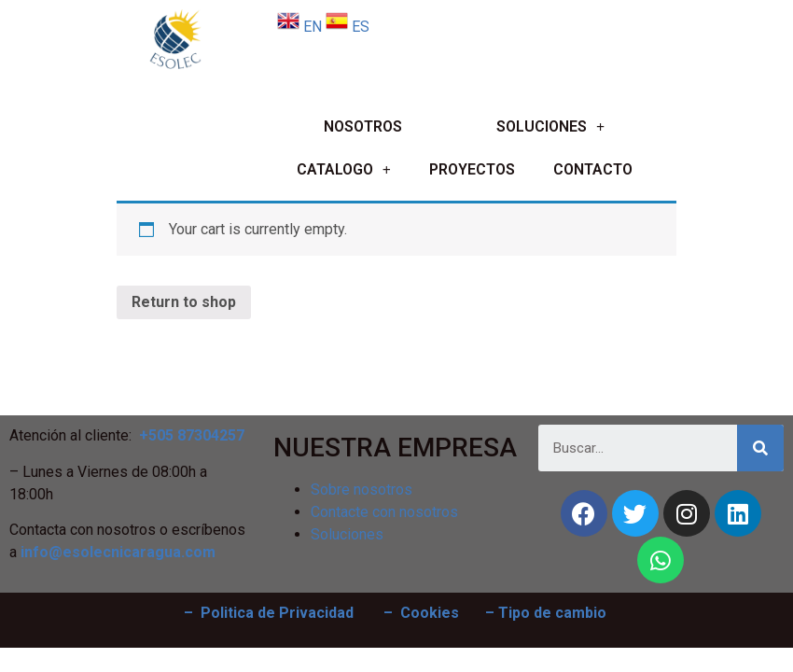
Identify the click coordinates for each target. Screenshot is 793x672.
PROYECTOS (472, 169)
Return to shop (184, 302)
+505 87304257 (192, 435)
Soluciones (347, 534)
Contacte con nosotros (384, 512)
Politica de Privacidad (277, 613)
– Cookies (421, 613)
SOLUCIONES (550, 127)
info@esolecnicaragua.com (118, 552)
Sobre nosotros (362, 490)
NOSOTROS (363, 126)
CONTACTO (593, 169)
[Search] (760, 448)
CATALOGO (344, 170)
